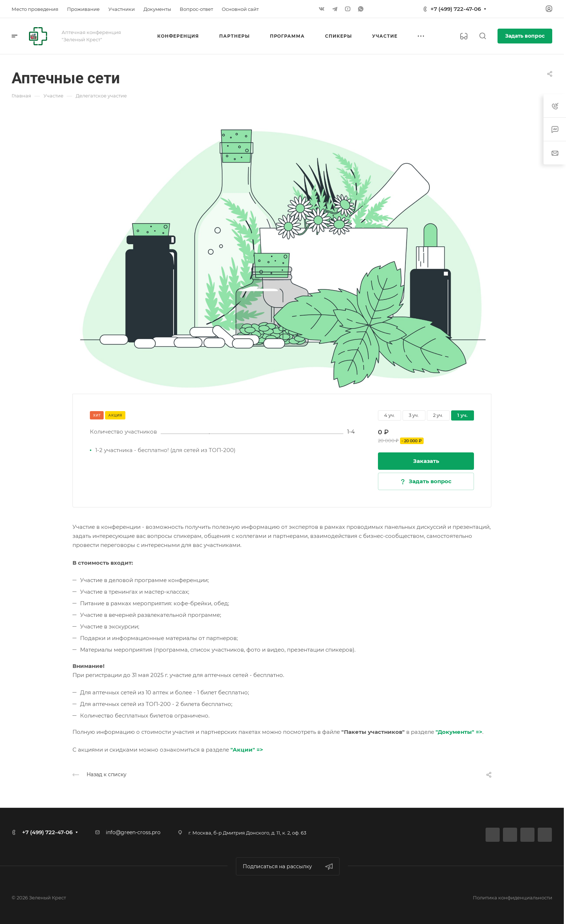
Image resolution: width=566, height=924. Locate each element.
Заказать (426, 461)
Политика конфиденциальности (513, 898)
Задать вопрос (525, 36)
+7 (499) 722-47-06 (456, 9)
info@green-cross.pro (133, 832)
